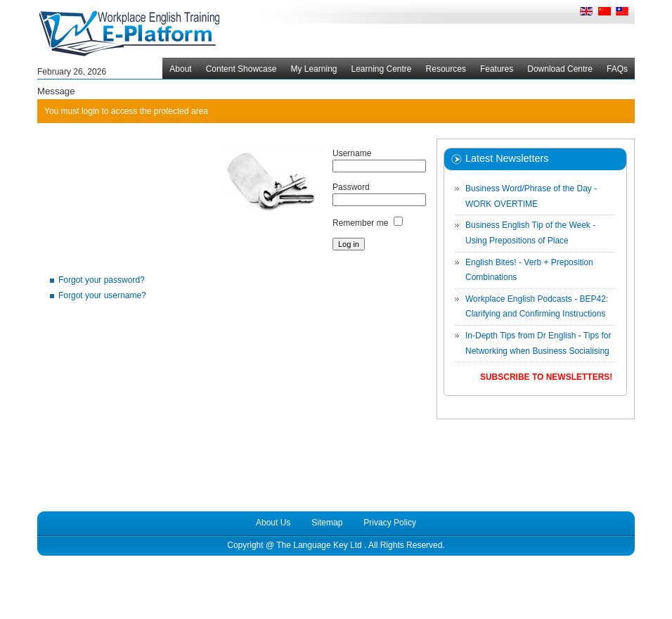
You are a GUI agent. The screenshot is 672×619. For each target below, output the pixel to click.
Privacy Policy (390, 523)
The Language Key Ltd (319, 545)
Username (352, 153)
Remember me (360, 223)
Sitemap (327, 523)
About (180, 69)
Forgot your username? (102, 295)
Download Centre (560, 69)
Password (351, 187)
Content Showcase (241, 69)
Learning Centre (381, 69)
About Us (273, 523)
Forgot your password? (102, 280)
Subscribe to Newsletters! (546, 377)
